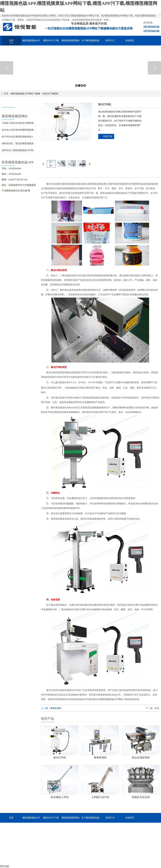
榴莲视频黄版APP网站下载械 (31, 42)
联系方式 (110, 41)
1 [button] (76, 86)
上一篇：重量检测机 (51, 708)
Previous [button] (7, 68)
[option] (80, 68)
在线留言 (130, 41)
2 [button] (79, 86)
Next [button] (154, 68)
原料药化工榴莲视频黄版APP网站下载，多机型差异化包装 (31, 150)
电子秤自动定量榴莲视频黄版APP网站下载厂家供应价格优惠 (32, 137)
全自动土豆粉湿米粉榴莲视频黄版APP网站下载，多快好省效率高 (35, 130)
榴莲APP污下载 (51, 41)
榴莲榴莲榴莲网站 (71, 41)
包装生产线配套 (50, 94)
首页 (11, 41)
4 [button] (85, 86)
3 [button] (82, 86)
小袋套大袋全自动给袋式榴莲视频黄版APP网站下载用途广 (31, 123)
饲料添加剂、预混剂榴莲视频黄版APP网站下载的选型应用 (31, 144)
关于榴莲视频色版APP (90, 42)
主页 (6, 94)
